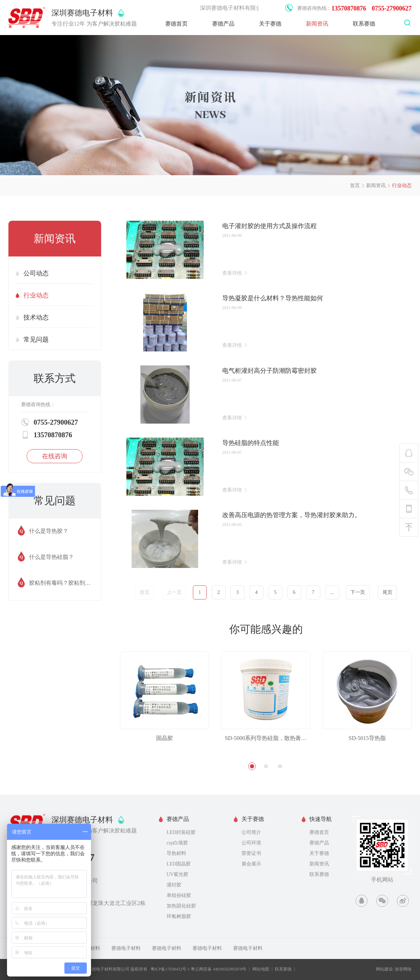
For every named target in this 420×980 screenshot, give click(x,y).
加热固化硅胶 (181, 906)
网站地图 (261, 969)
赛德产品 (223, 24)
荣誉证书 (251, 853)
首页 (355, 186)
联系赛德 (364, 24)
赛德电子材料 (126, 948)
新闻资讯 (317, 24)
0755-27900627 (392, 8)
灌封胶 (174, 885)
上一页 (174, 592)
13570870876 (349, 8)
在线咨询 (55, 456)
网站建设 (384, 969)
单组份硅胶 (179, 895)
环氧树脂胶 (179, 916)
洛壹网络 (403, 969)
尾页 (387, 592)
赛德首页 (176, 24)
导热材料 (176, 853)
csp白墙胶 (177, 843)
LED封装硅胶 (181, 832)
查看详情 (235, 273)
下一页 (358, 592)
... (332, 592)
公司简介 (251, 832)
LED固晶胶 (179, 864)
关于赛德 (270, 24)
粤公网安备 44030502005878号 (219, 969)
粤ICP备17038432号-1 (170, 969)
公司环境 (251, 843)
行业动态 (402, 186)
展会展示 (251, 864)
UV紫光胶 (177, 874)
